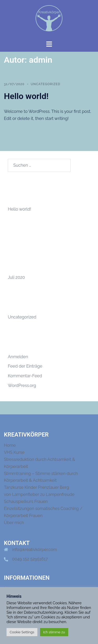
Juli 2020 (16, 277)
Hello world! (26, 96)
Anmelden (18, 357)
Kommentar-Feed (25, 376)
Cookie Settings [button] (22, 632)
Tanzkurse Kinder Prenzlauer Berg (36, 487)
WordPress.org (22, 385)
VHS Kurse (14, 452)
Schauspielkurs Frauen (26, 501)
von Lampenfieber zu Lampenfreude (39, 494)
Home (10, 445)
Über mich (14, 523)
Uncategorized (46, 84)
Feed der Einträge (25, 366)
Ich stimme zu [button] (54, 632)
